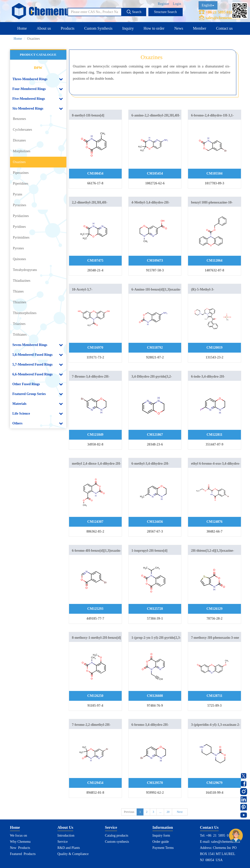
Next (180, 812)
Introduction (66, 836)
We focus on (19, 836)
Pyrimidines (21, 237)
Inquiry (128, 28)
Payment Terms (163, 848)
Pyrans (18, 194)
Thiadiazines (22, 281)
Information (163, 827)
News (179, 28)
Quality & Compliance (73, 854)
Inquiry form (161, 836)
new (38, 67)
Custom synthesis (117, 842)
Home (22, 28)
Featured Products (23, 854)
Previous (129, 812)
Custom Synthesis (98, 28)
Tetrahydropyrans (25, 270)
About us (44, 28)
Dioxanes (19, 140)
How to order (154, 28)
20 (168, 812)
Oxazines (19, 162)
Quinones (20, 259)
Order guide (161, 842)
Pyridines (19, 227)
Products (68, 28)
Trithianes (20, 335)
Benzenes (20, 119)
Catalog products (117, 836)
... (160, 812)
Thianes (18, 291)
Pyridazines (21, 216)
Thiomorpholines (25, 313)
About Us (65, 827)
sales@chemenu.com (223, 18)
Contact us (224, 28)
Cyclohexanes (23, 130)
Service (63, 842)
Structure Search (165, 12)
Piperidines (21, 184)
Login (177, 4)
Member (200, 28)
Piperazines (21, 173)
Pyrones (18, 248)
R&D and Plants (69, 848)
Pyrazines (20, 205)
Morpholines (22, 151)
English (208, 5)
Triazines (19, 324)
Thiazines (20, 302)
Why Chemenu (20, 842)
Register (163, 4)
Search (134, 12)
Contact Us (209, 827)
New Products (20, 848)
